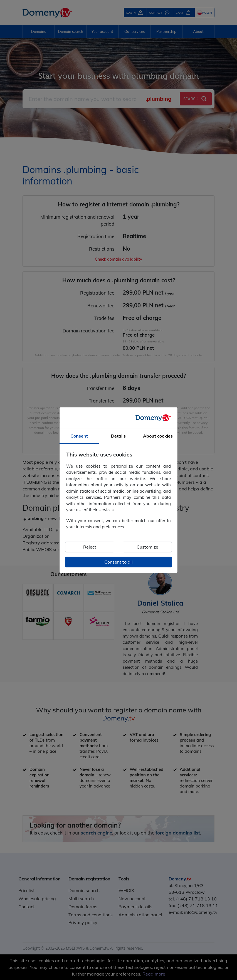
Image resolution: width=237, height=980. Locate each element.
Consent (79, 436)
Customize (147, 547)
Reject (90, 547)
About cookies (158, 436)
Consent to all (119, 562)
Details (118, 436)
